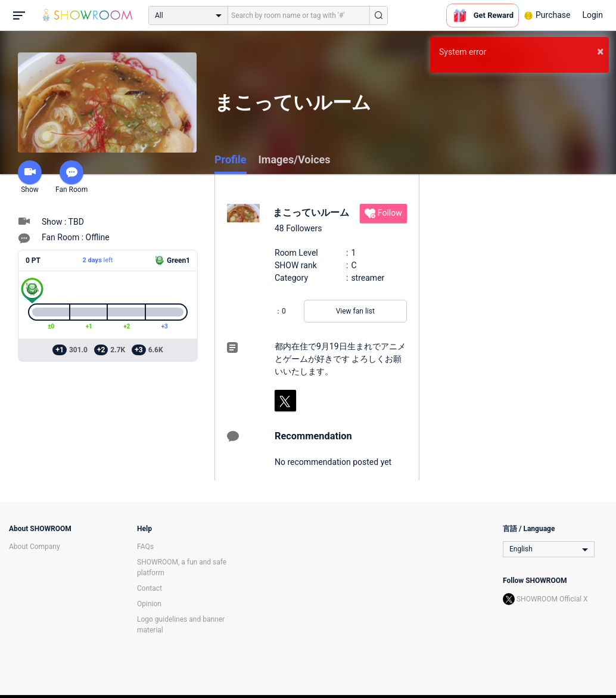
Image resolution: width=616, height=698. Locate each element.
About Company (35, 547)
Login (592, 15)
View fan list (355, 311)
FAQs (145, 547)
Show (30, 177)
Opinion (149, 604)
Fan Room (71, 177)
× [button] (600, 51)
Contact (150, 588)
